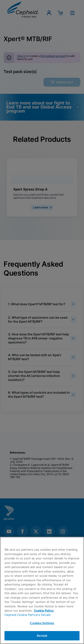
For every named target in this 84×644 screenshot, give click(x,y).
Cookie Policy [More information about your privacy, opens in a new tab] (44, 611)
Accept (42, 636)
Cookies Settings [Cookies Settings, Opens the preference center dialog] (42, 623)
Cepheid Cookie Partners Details (28, 615)
